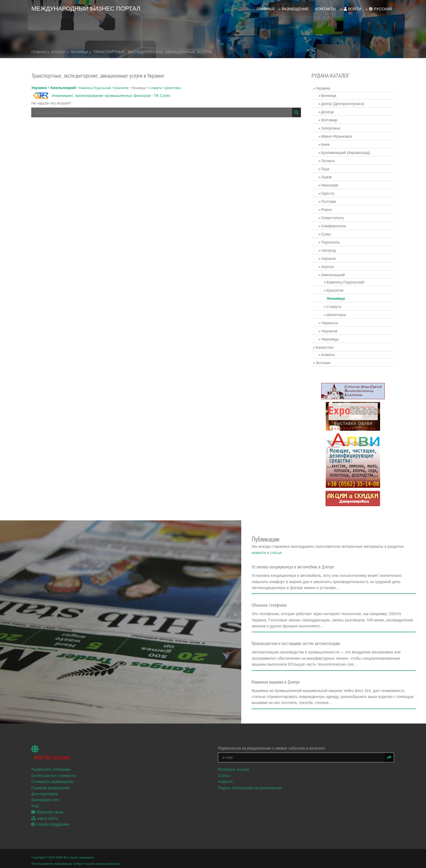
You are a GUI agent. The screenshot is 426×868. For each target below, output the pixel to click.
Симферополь (334, 225)
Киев (326, 144)
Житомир (330, 119)
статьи (288, 550)
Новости (226, 778)
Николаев (330, 184)
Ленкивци (80, 51)
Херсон (328, 266)
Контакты (325, 8)
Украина (40, 87)
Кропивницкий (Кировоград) (346, 152)
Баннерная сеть (46, 796)
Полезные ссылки (234, 765)
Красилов (122, 87)
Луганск (328, 160)
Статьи (225, 771)
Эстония (323, 362)
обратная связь (48, 808)
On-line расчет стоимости (54, 771)
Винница (329, 95)
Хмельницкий (64, 87)
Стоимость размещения (53, 778)
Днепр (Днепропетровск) (343, 103)
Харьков (329, 258)
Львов (327, 176)
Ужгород (329, 250)
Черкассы (330, 322)
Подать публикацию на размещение (250, 784)
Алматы (328, 354)
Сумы (326, 233)
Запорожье (331, 127)
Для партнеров (45, 790)
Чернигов (330, 330)
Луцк (326, 168)
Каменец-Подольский (96, 87)
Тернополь (331, 241)
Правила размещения (51, 784)
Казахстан (325, 347)
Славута (156, 87)
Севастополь (333, 217)
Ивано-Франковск (337, 136)
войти (352, 8)
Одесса (328, 193)
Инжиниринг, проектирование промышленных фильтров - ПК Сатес (112, 95)
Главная (265, 8)
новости (271, 550)
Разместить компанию (52, 765)
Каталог (59, 51)
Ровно (327, 209)
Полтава (329, 201)
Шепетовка (173, 87)
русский (380, 8)
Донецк (328, 111)
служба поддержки (51, 820)
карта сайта (45, 814)
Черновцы (330, 338)
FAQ (36, 802)
